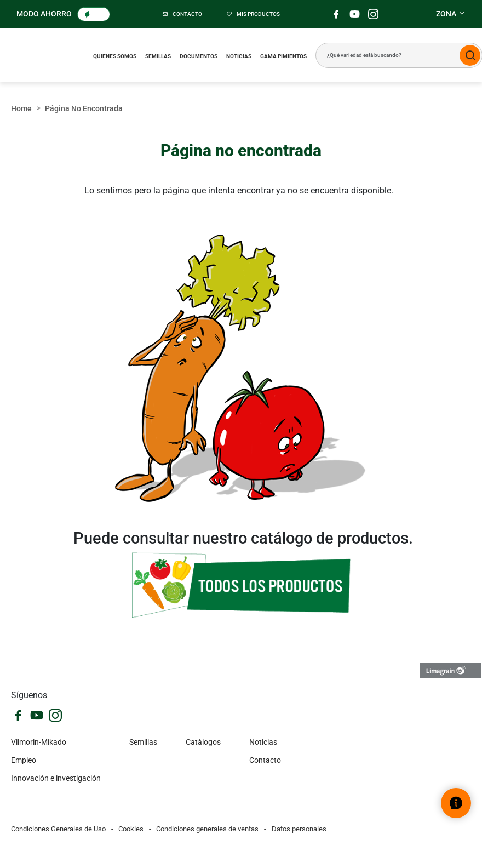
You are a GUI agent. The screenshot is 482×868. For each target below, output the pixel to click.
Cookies (131, 829)
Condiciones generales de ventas (207, 829)
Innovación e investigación (56, 778)
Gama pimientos (283, 56)
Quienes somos (115, 56)
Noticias (239, 56)
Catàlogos (203, 742)
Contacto (265, 760)
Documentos (199, 56)
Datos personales (299, 829)
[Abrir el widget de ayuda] (456, 803)
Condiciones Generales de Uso (58, 829)
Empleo (24, 760)
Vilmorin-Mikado (39, 742)
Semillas (158, 56)
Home (21, 108)
